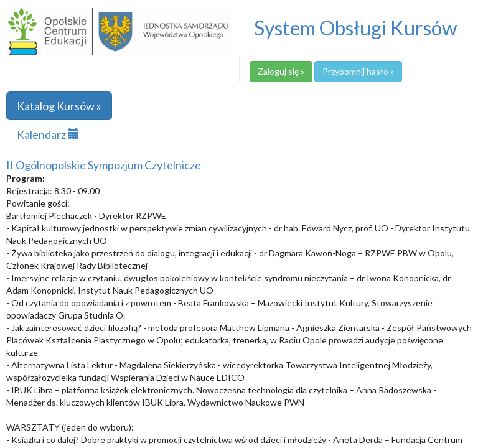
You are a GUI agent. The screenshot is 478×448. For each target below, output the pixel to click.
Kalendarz (48, 134)
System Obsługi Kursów (356, 28)
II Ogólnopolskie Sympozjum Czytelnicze (104, 165)
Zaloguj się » (281, 71)
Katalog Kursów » (59, 106)
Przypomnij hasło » (358, 71)
